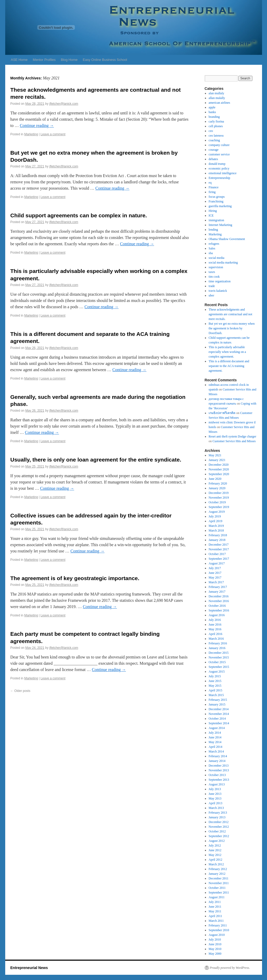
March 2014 (216, 751)
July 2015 (215, 676)
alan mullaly (216, 93)
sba (211, 253)
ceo (211, 131)
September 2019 (219, 507)
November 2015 (219, 657)
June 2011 (215, 907)
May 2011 (215, 911)
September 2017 (219, 559)
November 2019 (219, 498)
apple (212, 107)
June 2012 (215, 850)
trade (212, 286)
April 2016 (215, 634)
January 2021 (217, 460)
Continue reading (37, 126)
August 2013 (217, 784)
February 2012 (218, 869)
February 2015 (218, 700)
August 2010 (217, 935)
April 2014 (215, 747)
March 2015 (216, 695)
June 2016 (215, 625)
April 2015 (215, 690)
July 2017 (215, 568)
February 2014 (218, 756)
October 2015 (217, 662)
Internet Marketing (220, 225)
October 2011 (217, 888)
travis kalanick (218, 291)
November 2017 (219, 549)
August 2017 (217, 563)
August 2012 (217, 841)
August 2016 (217, 615)
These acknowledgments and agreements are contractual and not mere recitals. (230, 314)
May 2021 (215, 455)
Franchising (216, 201)
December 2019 (219, 493)
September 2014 (219, 723)
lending (213, 230)
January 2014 (217, 761)
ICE (211, 215)
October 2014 (217, 719)
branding (214, 117)
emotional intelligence (223, 173)
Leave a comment (53, 134)
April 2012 (215, 860)
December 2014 (219, 709)
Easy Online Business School (105, 60)
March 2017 (216, 582)
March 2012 (216, 864)
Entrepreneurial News (29, 968)
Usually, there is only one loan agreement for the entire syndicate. (96, 460)
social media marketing (223, 262)
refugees (214, 244)
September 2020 (219, 474)
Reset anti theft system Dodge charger (232, 436)
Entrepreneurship (219, 178)
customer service (219, 154)
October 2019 (217, 502)
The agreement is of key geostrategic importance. (75, 578)
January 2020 (217, 488)
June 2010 (215, 944)
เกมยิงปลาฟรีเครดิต (222, 413)
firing (212, 192)
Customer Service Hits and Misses (234, 441)
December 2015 (219, 653)
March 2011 (216, 921)
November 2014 (219, 714)
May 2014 (215, 742)
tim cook (214, 277)
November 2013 (219, 770)
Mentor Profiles (44, 60)
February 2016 (218, 643)
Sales (212, 248)
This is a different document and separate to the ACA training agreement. (229, 366)
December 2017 (219, 545)
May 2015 (215, 686)
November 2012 (219, 827)
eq (210, 183)
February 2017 (218, 587)
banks (212, 112)
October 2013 (217, 775)
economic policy (219, 168)
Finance (214, 187)
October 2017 (217, 554)
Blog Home (69, 60)
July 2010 (215, 940)
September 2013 (219, 780)
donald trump (217, 164)
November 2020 (219, 469)
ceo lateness (216, 136)
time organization (220, 281)
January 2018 (217, 540)
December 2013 (219, 766)
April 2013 (215, 803)
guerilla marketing (220, 206)
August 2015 (217, 672)
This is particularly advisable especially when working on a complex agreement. (227, 352)
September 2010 (219, 930)
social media (216, 258)
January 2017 (217, 592)
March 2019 (216, 526)
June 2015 (215, 681)
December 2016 (219, 596)
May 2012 (215, 855)
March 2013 (216, 808)
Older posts (20, 691)
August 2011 (217, 897)
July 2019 (215, 516)
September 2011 (219, 892)
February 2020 (218, 483)
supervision (216, 267)
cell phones (216, 126)
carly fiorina (216, 121)
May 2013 (215, 798)
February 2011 (218, 925)
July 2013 (215, 789)
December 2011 (219, 878)
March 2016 (216, 639)
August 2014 (217, 728)
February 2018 (218, 535)
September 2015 (219, 667)
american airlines (219, 103)
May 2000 (215, 954)
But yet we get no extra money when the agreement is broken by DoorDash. (232, 328)
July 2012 (215, 845)
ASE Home (19, 60)
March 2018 (216, 530)
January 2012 (217, 874)
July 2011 (215, 902)
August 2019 (217, 512)
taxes (212, 272)
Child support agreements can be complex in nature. (79, 215)
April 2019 (215, 521)
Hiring (213, 211)
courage (214, 150)
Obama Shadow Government (227, 239)
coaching (214, 140)
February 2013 (218, 813)
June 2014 (215, 737)
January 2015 (217, 704)
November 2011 (219, 883)
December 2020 (219, 465)
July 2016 (215, 620)
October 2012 (217, 831)
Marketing (31, 134)
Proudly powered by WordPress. (230, 968)
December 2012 (219, 822)
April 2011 (215, 916)
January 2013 (217, 817)
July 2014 (215, 733)
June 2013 (215, 794)
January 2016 (217, 648)
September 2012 (219, 836)
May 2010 (215, 949)
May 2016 (215, 629)
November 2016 (219, 601)
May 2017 (215, 577)
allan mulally (217, 98)
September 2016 (219, 610)
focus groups (217, 197)
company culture (219, 145)
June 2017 (215, 573)
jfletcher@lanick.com (64, 104)
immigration (216, 220)
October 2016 (217, 606)
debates (213, 159)
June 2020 (215, 479)
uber (211, 295)
